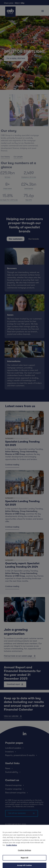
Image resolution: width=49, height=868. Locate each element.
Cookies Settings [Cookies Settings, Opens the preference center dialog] (24, 853)
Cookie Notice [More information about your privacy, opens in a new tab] (11, 848)
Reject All (24, 860)
